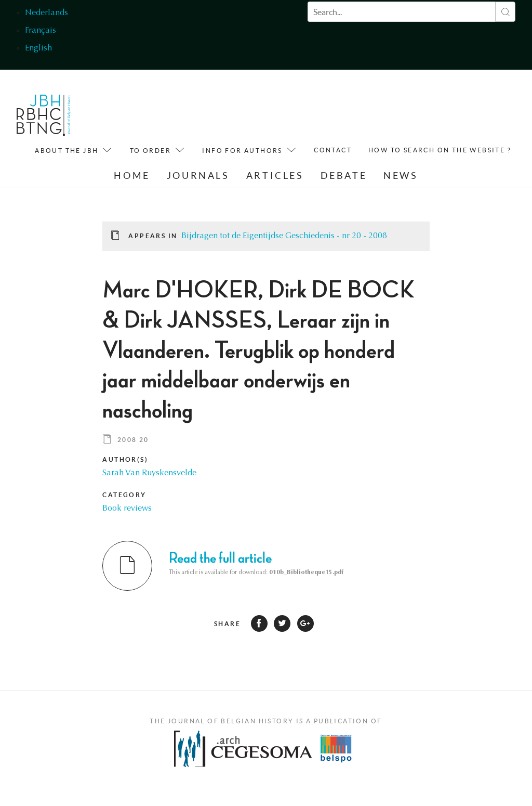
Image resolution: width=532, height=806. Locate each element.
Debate (344, 175)
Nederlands (46, 13)
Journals (198, 175)
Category (124, 495)
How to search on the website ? (440, 150)
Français (41, 31)
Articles (275, 175)
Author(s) (125, 459)
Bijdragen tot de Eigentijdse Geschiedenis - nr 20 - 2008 (284, 236)
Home (132, 175)
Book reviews (127, 509)
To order (150, 151)
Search (505, 12)
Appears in (153, 236)
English (38, 48)
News (401, 175)
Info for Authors (242, 151)
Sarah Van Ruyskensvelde (149, 473)
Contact (333, 150)
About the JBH (66, 151)
